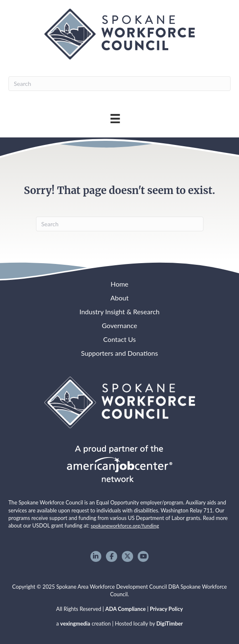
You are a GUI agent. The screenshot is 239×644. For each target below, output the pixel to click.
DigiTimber (170, 623)
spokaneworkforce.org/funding (125, 526)
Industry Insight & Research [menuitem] (119, 312)
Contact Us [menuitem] (120, 339)
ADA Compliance (126, 609)
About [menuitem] (120, 298)
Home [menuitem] (119, 284)
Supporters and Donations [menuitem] (120, 353)
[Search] (119, 84)
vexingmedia (75, 623)
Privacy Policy (166, 609)
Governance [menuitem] (119, 325)
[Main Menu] (115, 118)
